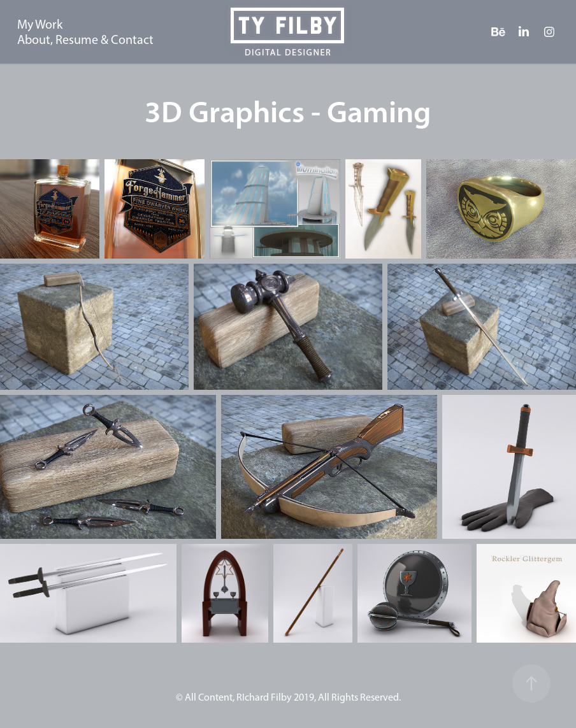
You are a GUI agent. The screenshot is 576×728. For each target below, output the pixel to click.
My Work (40, 24)
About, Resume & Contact (85, 39)
